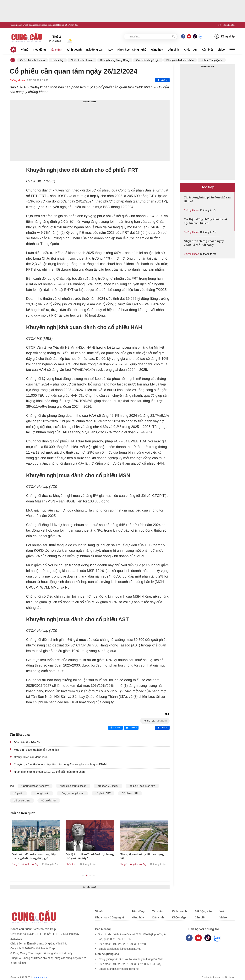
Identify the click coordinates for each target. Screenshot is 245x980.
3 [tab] (90, 875)
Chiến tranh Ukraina (82, 60)
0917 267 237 (71, 25)
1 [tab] (83, 875)
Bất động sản (95, 50)
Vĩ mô (25, 50)
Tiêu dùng (39, 50)
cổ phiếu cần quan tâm (142, 786)
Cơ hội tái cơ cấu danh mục (31, 757)
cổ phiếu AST (49, 801)
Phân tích (101, 864)
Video (221, 50)
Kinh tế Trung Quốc (212, 60)
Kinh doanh (74, 50)
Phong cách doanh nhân (180, 60)
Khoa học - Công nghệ (132, 50)
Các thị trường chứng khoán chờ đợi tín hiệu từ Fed (205, 221)
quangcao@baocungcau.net (42, 25)
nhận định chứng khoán (73, 786)
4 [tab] (94, 875)
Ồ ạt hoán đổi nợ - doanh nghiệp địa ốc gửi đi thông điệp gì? (63, 856)
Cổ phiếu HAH (130, 793)
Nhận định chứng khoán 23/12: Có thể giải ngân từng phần (49, 772)
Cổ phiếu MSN (22, 801)
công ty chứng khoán (72, 793)
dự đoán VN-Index (108, 786)
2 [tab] (87, 875)
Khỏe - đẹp (191, 50)
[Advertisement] (90, 130)
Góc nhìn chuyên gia (148, 60)
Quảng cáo (16, 25)
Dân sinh (173, 50)
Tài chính (56, 50)
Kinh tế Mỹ (58, 60)
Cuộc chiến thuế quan (33, 60)
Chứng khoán (17, 80)
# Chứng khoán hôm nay (35, 786)
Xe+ (110, 50)
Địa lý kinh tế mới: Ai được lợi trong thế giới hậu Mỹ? (119, 856)
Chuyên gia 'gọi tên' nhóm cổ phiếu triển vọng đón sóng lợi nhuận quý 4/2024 (60, 764)
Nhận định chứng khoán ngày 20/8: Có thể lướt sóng (204, 243)
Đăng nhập (225, 36)
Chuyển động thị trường (55, 864)
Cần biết (208, 50)
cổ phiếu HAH (66, 441)
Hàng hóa (157, 50)
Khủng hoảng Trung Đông (115, 60)
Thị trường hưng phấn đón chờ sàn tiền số (207, 199)
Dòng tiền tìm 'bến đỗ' (27, 742)
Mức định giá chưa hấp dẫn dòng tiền (36, 750)
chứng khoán (42, 793)
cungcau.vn (41, 977)
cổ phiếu (104, 190)
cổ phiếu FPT (103, 793)
